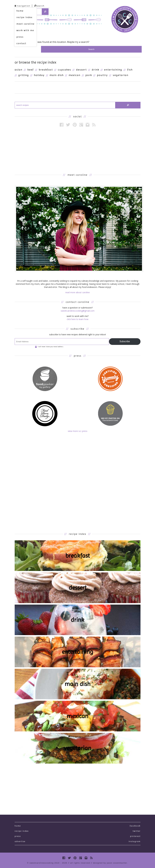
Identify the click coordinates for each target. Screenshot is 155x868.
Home (18, 826)
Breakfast (46, 70)
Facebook (135, 826)
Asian (19, 70)
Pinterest (135, 836)
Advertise (20, 841)
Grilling (24, 75)
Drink (95, 70)
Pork (89, 75)
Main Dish (57, 75)
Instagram (135, 841)
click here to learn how (78, 319)
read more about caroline (77, 292)
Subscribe (125, 341)
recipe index (24, 17)
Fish (130, 70)
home (20, 11)
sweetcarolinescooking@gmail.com (78, 311)
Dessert (81, 70)
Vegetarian (121, 75)
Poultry (102, 75)
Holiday (39, 75)
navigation (23, 6)
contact (21, 43)
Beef (31, 70)
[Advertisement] (78, 150)
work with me (25, 30)
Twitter (137, 831)
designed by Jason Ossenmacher (110, 863)
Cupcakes (64, 70)
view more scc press (78, 431)
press (20, 37)
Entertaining (113, 70)
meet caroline (25, 24)
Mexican (75, 75)
